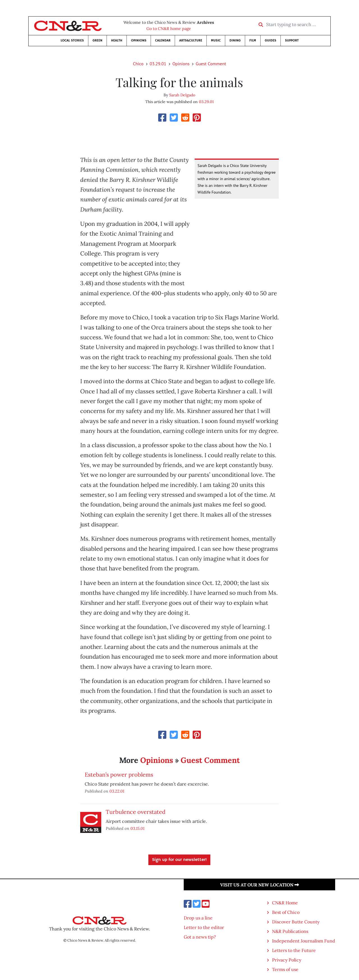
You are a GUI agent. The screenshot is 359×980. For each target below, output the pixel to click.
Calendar (163, 40)
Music (216, 40)
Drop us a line (198, 918)
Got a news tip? (200, 937)
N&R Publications (290, 931)
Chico (138, 64)
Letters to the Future (294, 950)
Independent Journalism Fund (304, 941)
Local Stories (72, 40)
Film (253, 40)
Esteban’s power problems (119, 775)
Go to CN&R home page (169, 29)
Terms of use (285, 969)
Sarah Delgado (182, 95)
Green (97, 40)
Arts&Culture (191, 40)
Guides (271, 40)
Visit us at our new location (260, 885)
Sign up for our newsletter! (179, 860)
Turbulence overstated (136, 812)
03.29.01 (158, 64)
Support (292, 40)
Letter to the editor (204, 927)
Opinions (139, 40)
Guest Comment (211, 64)
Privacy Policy (287, 960)
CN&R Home (285, 903)
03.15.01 (137, 828)
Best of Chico (286, 912)
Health (117, 40)
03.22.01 (117, 791)
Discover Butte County (296, 922)
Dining (235, 40)
